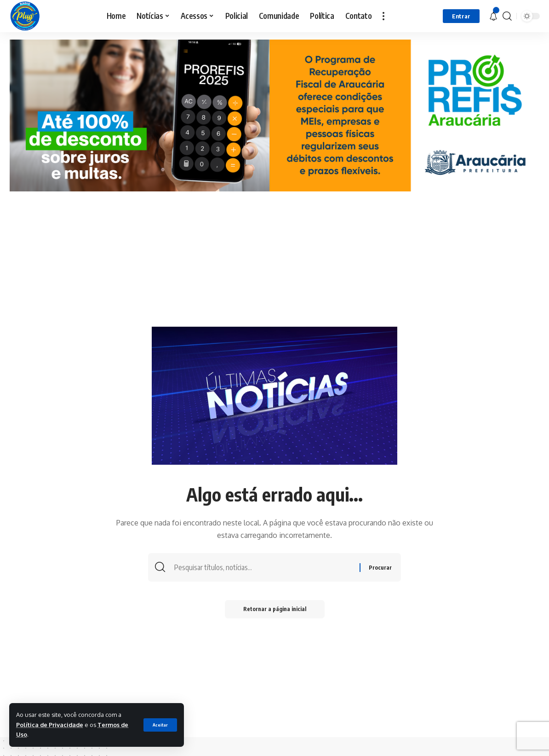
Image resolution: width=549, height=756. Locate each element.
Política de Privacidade (50, 725)
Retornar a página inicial (275, 609)
